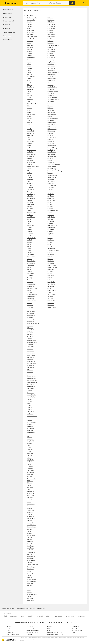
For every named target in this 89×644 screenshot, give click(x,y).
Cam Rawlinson (31, 320)
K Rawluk (29, 458)
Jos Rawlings (51, 102)
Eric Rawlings (51, 43)
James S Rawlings (52, 98)
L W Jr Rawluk (31, 470)
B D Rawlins (51, 207)
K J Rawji (29, 110)
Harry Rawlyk (30, 569)
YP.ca (73, 632)
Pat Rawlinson (30, 366)
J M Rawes (30, 68)
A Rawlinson (51, 303)
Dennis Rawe (30, 31)
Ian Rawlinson (30, 336)
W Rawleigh (30, 196)
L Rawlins (50, 257)
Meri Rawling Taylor (32, 288)
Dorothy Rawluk (31, 433)
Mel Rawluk (30, 481)
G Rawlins (50, 232)
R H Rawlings (51, 144)
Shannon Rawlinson (32, 376)
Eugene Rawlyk (31, 561)
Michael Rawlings (52, 123)
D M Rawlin (30, 240)
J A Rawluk (30, 447)
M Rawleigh (30, 192)
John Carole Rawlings (53, 100)
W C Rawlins (51, 299)
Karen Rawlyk (30, 573)
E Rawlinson (30, 326)
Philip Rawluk (30, 487)
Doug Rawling (30, 265)
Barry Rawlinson (31, 311)
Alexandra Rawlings (32, 295)
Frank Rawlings (51, 49)
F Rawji (29, 102)
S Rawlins (50, 288)
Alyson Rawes (30, 60)
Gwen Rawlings (52, 75)
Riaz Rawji (29, 123)
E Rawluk (29, 435)
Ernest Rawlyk (30, 559)
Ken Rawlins (51, 255)
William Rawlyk (31, 600)
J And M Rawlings (52, 87)
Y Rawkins (29, 144)
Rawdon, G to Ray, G (30, 608)
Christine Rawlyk (31, 535)
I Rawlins (50, 242)
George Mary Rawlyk (32, 565)
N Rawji (29, 116)
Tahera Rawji (30, 135)
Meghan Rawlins (52, 265)
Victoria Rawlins (52, 295)
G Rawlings (50, 54)
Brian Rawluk (30, 418)
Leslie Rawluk (30, 473)
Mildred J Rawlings (52, 129)
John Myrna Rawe (31, 39)
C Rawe (29, 28)
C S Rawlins (51, 215)
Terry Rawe (30, 47)
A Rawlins (50, 192)
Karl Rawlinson (30, 347)
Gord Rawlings (51, 70)
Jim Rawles (30, 215)
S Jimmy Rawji (31, 127)
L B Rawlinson (30, 351)
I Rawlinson (30, 334)
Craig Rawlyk (30, 538)
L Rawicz (29, 79)
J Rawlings (50, 83)
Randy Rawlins (51, 282)
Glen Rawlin (30, 242)
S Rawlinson (30, 374)
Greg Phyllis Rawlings (53, 72)
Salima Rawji (30, 129)
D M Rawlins (51, 223)
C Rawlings (50, 31)
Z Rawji (29, 140)
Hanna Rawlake (31, 156)
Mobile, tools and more (32, 633)
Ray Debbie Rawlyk (32, 594)
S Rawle (29, 181)
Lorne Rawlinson (31, 355)
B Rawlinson (51, 305)
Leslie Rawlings (51, 112)
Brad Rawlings (51, 24)
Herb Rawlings (51, 81)
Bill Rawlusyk (30, 512)
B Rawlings (29, 303)
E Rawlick (29, 230)
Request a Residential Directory (55, 634)
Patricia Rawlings (52, 137)
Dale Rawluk (30, 426)
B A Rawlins (50, 205)
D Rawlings (50, 33)
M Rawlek (29, 207)
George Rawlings (52, 66)
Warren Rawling (31, 284)
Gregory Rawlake (31, 154)
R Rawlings (50, 140)
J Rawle (29, 175)
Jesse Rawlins (51, 249)
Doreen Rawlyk (31, 552)
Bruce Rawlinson (31, 315)
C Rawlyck (29, 521)
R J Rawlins (50, 280)
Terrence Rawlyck (31, 527)
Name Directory (10, 608)
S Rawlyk (29, 596)
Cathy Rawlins (51, 217)
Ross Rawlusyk (31, 519)
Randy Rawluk (30, 491)
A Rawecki (29, 49)
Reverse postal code (9, 21)
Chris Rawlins (51, 219)
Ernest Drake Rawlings (53, 45)
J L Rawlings (51, 96)
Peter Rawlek (30, 209)
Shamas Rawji (30, 133)
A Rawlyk (29, 529)
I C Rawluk (29, 443)
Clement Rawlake (31, 150)
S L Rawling (30, 282)
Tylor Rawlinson (31, 385)
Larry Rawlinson (31, 353)
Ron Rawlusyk (30, 517)
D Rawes (29, 64)
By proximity (6, 25)
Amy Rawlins (51, 196)
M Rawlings (50, 116)
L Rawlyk (29, 575)
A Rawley (29, 219)
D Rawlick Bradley (31, 238)
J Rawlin (29, 249)
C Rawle (29, 171)
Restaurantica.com (77, 631)
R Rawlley (29, 399)
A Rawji (29, 93)
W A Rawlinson (31, 387)
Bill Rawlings (51, 22)
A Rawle (29, 169)
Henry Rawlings (52, 79)
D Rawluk (29, 424)
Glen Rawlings (51, 68)
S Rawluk (29, 502)
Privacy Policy (11, 632)
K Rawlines (30, 259)
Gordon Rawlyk (31, 567)
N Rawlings (50, 133)
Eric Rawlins (51, 230)
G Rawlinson (30, 328)
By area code (7, 29)
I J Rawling (29, 272)
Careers (9, 631)
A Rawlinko (50, 190)
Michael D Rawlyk (31, 580)
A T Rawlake (30, 148)
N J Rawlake (30, 160)
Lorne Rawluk (30, 475)
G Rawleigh (30, 184)
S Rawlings (50, 158)
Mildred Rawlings (52, 127)
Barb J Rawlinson (52, 307)
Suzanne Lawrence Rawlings (55, 171)
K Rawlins (50, 253)
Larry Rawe (30, 41)
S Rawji (29, 125)
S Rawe (29, 43)
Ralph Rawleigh (31, 194)
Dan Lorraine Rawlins (53, 225)
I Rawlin (29, 246)
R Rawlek (29, 211)
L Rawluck (29, 408)
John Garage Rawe (32, 37)
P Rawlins (50, 274)
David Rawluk (30, 429)
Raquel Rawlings (52, 146)
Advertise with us (31, 629)
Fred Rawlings (51, 51)
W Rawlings (51, 179)
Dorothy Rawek (31, 58)
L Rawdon (29, 24)
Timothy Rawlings (52, 175)
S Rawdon (29, 26)
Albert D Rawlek (31, 198)
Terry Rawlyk (30, 598)
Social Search (7, 36)
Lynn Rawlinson (31, 357)
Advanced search (8, 10)
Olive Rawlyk (30, 586)
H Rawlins (50, 238)
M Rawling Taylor (31, 286)
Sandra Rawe (30, 45)
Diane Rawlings (51, 35)
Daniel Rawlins (51, 228)
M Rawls (29, 403)
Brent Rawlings (51, 26)
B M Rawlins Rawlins (53, 211)
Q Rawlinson (30, 370)
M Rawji (29, 112)
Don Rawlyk (30, 550)
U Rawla (29, 146)
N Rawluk (29, 483)
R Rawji (29, 121)
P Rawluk (29, 485)
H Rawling (29, 267)
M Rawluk (29, 477)
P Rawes (29, 70)
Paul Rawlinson (31, 368)
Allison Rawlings (31, 297)
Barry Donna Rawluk (32, 416)
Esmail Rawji (30, 100)
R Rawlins (50, 278)
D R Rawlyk (30, 542)
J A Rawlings (51, 85)
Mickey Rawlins (51, 269)
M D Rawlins (51, 263)
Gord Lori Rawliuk (31, 395)
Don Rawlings (51, 37)
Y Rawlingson (51, 188)
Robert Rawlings (52, 152)
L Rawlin (29, 251)
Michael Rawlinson (31, 364)
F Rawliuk (29, 391)
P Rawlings (50, 135)
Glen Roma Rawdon (32, 18)
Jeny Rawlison (31, 389)
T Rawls (29, 406)
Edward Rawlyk (31, 556)
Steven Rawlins (51, 290)
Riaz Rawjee (30, 89)
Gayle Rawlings (51, 64)
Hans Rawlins (51, 240)
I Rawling (29, 269)
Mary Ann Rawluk (31, 479)
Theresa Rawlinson (32, 382)
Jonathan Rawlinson (32, 343)
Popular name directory (10, 32)
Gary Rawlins (51, 234)
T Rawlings (50, 173)
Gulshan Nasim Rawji (32, 104)
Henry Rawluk (30, 441)
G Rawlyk (29, 563)
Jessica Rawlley (31, 397)
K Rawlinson (30, 345)
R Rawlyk (29, 590)
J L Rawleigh (30, 188)
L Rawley (29, 223)
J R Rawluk (30, 452)
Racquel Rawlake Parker (33, 167)
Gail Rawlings (51, 60)
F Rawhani (29, 72)
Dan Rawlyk (30, 544)
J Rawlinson (30, 338)
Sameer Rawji (30, 131)
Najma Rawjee (30, 87)
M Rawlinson (30, 359)
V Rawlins (50, 293)
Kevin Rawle (30, 179)
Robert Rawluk (30, 494)
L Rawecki (29, 54)
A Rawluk (29, 410)
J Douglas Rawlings (53, 91)
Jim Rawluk (30, 454)
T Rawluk (29, 506)
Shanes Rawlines (31, 261)
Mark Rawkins (30, 142)
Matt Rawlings (51, 121)
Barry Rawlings (51, 20)
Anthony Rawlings (31, 301)
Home (3, 608)
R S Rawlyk (30, 592)
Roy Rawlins (51, 286)
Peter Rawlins (51, 276)
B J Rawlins (50, 209)
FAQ (48, 629)
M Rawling (29, 278)
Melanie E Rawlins (52, 267)
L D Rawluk (30, 466)
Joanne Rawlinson (31, 341)
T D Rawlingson (52, 186)
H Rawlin (29, 244)
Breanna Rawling (31, 263)
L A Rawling (30, 276)
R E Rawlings (51, 142)
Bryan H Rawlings (52, 28)
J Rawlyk (29, 571)
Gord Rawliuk (30, 393)
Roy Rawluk (30, 500)
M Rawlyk (29, 577)
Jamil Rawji (30, 108)
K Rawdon (29, 22)
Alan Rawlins (51, 194)
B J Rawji (29, 98)
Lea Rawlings (51, 110)
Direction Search (8, 40)
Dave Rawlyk (30, 546)
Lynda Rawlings (52, 114)
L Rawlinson (30, 349)
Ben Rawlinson (31, 313)
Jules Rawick (30, 75)
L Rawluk (29, 464)
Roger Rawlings (51, 154)
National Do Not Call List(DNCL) (56, 632)
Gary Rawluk (30, 439)
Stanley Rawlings (52, 167)
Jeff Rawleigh (30, 190)
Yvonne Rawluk (31, 510)
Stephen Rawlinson (32, 380)
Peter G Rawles (31, 217)
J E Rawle (29, 177)
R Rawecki (29, 56)
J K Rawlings (51, 93)
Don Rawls (29, 401)
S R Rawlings (51, 163)
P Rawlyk (29, 588)
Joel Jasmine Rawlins (53, 251)
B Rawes (29, 62)
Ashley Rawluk (31, 412)
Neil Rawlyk (30, 584)
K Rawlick (29, 232)
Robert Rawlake (31, 163)
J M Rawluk (30, 450)
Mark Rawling (30, 280)
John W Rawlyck (31, 525)
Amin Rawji (30, 96)
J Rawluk (29, 445)
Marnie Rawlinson (31, 361)
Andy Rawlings (31, 299)
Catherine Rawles (31, 213)
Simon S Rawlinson (32, 378)
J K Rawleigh (30, 186)
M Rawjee (29, 85)
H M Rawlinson (31, 332)
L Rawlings (50, 106)
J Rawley (29, 221)
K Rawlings (50, 104)
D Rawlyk (29, 540)
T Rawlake (29, 165)
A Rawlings (30, 290)
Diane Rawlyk (30, 548)
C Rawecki (29, 51)
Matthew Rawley (31, 225)
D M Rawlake (30, 152)
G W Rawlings (51, 58)
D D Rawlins (51, 221)
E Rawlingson (51, 184)
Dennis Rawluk (31, 431)
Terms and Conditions (13, 634)
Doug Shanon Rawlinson (33, 324)
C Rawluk (29, 420)
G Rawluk (29, 437)
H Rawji (29, 106)
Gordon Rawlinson (31, 330)
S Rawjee (29, 91)
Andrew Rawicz (31, 77)
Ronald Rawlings (52, 156)
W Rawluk (29, 508)
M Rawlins (50, 259)
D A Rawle (29, 173)
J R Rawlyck (30, 523)
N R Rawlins (51, 272)
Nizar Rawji (29, 119)
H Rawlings (50, 77)
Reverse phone (7, 17)
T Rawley (29, 228)
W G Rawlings (51, 181)
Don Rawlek (30, 202)
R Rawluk (29, 489)
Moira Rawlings (51, 131)
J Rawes (29, 66)
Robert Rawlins (51, 284)
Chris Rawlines (31, 255)
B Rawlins (50, 202)
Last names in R (20, 608)
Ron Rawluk (30, 498)
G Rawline (29, 253)
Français (85, 3)
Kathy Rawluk (30, 460)
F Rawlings (50, 47)
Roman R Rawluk (31, 496)
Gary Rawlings (51, 62)
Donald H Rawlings (52, 39)
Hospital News (76, 629)
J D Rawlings (51, 89)
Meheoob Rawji (31, 114)
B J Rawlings (30, 305)
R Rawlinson (30, 372)
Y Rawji (29, 137)
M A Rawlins (51, 261)
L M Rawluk (30, 468)
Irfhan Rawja (30, 81)
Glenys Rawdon (31, 20)
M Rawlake (29, 158)
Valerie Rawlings (52, 177)
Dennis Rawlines (31, 257)
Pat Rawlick (30, 234)
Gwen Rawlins (51, 236)
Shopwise (29, 635)
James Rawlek (31, 205)
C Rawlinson (30, 317)
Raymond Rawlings (52, 148)
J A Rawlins (50, 246)
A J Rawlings (30, 293)
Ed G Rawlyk (30, 554)
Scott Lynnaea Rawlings (54, 165)
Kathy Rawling (30, 274)
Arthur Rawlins (51, 200)
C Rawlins (50, 213)
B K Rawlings (30, 307)
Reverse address (8, 14)
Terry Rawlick (30, 236)
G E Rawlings (51, 56)
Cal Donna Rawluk (31, 422)
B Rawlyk (29, 531)
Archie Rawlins (51, 198)
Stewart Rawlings (52, 169)
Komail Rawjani (31, 83)
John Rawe (30, 35)
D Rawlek (29, 200)
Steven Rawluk (31, 504)
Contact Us (10, 629)
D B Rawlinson (30, 322)
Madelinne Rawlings (53, 119)
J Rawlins (50, 244)
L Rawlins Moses (52, 301)
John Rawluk (30, 456)
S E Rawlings (51, 160)
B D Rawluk (30, 414)
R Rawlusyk (30, 515)
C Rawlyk (29, 533)
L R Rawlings (51, 108)
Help (48, 631)
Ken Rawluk (30, 462)
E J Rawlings (51, 41)
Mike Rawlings (51, 125)
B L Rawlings (51, 18)
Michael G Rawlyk (31, 582)
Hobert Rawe (30, 33)
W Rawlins (50, 297)
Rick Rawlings (51, 150)
